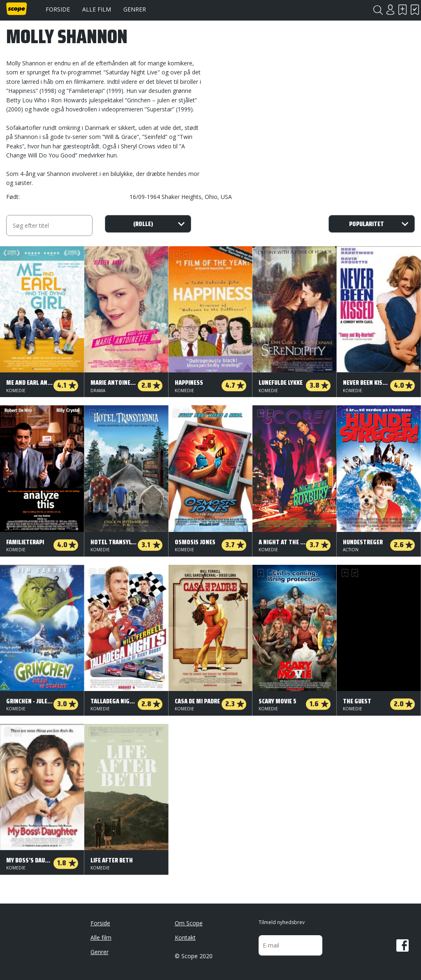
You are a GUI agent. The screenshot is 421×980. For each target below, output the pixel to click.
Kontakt (185, 937)
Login (390, 10)
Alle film (97, 9)
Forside (58, 9)
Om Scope (189, 923)
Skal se (402, 10)
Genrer (135, 9)
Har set (415, 10)
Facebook (402, 945)
